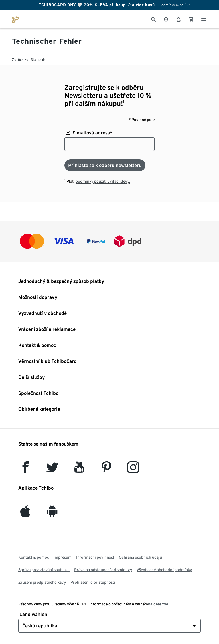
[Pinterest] (106, 470)
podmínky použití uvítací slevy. (103, 181)
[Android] (52, 514)
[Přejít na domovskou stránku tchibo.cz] (15, 19)
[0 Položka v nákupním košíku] (191, 19)
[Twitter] (52, 470)
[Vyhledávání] (153, 19)
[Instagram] (133, 470)
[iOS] (25, 514)
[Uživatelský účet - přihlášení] (179, 19)
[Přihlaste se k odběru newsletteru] (105, 165)
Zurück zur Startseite (29, 60)
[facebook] (25, 470)
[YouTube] (79, 470)
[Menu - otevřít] (204, 19)
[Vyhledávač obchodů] (166, 19)
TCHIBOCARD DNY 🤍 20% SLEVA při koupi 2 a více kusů (97, 5)
